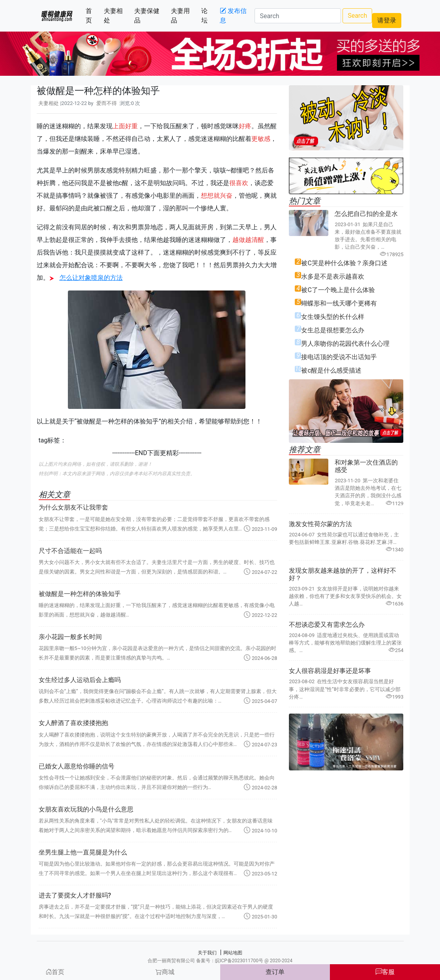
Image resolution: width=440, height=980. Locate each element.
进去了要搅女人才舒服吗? (75, 895)
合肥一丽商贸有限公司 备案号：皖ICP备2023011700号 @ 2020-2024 (220, 961)
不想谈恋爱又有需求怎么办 (327, 625)
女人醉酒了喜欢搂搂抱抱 (73, 723)
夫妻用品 (184, 16)
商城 (165, 972)
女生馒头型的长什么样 (333, 317)
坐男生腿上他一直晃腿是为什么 (83, 852)
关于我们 (207, 953)
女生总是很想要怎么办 (333, 330)
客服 (385, 972)
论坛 (209, 16)
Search (357, 16)
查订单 (275, 972)
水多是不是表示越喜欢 (333, 276)
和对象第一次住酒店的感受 (366, 466)
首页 (93, 16)
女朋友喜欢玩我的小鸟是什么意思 (86, 809)
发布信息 (233, 16)
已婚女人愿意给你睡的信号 (77, 766)
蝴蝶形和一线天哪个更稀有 (339, 303)
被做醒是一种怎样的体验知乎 (80, 594)
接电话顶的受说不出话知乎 (339, 357)
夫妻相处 (117, 16)
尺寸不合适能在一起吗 (70, 551)
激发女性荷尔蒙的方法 (320, 524)
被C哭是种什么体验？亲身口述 (344, 263)
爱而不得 (107, 103)
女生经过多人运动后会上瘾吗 (80, 680)
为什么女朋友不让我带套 (73, 507)
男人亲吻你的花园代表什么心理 (345, 344)
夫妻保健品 (150, 16)
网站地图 (233, 953)
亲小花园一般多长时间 (70, 637)
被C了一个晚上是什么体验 (338, 290)
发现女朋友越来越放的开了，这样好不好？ (343, 574)
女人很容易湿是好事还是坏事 (330, 671)
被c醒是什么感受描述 (331, 370)
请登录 (387, 20)
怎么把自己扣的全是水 (366, 214)
